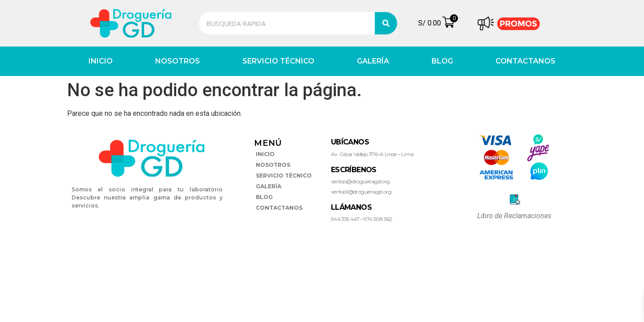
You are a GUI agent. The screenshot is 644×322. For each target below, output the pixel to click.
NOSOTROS (178, 61)
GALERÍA (373, 61)
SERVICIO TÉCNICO (278, 61)
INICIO (101, 61)
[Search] (386, 23)
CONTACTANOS (525, 61)
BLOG (442, 61)
